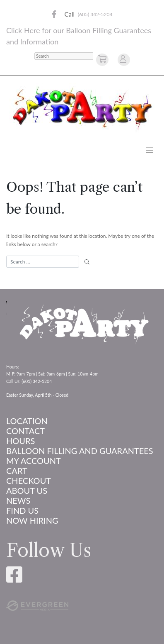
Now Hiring (32, 520)
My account (34, 461)
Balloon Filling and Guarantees (80, 451)
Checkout (29, 481)
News (18, 500)
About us (27, 490)
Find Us (22, 510)
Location (27, 421)
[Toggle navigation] (150, 150)
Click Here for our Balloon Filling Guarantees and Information (79, 36)
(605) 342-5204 (95, 14)
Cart (17, 471)
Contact (25, 431)
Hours (20, 441)
